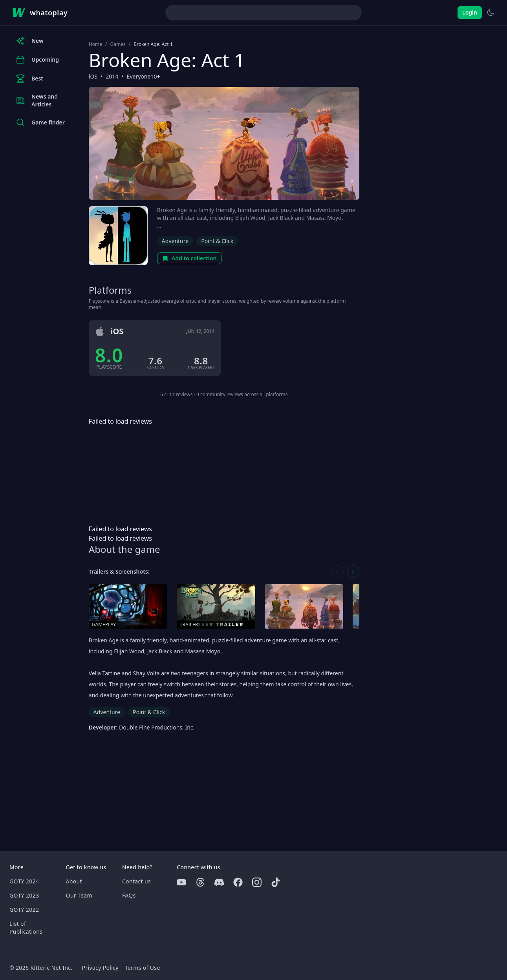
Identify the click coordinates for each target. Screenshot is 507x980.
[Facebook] (238, 882)
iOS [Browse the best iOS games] (93, 76)
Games (118, 44)
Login (470, 12)
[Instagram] (257, 882)
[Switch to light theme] (491, 13)
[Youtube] (181, 882)
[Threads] (200, 882)
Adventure (175, 241)
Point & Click (217, 241)
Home (95, 44)
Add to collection (189, 258)
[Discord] (219, 882)
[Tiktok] (276, 882)
